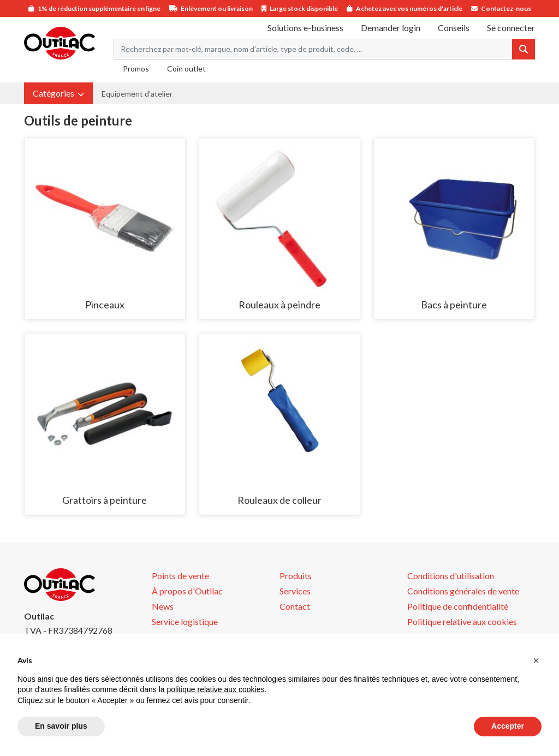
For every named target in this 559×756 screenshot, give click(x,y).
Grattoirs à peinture (105, 500)
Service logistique (185, 621)
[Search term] (313, 49)
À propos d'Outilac (187, 591)
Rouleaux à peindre (279, 305)
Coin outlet (186, 69)
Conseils (454, 28)
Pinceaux (105, 305)
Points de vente (180, 576)
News (163, 606)
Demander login (391, 28)
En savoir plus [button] (61, 726)
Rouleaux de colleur (279, 500)
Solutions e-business (305, 28)
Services (295, 591)
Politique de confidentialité (458, 606)
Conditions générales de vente (463, 591)
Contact (295, 606)
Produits (296, 576)
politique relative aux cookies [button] (215, 689)
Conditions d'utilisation (451, 576)
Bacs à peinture (454, 305)
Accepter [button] (508, 726)
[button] (58, 93)
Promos (136, 69)
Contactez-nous (506, 8)
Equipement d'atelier (137, 94)
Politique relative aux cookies (462, 621)
